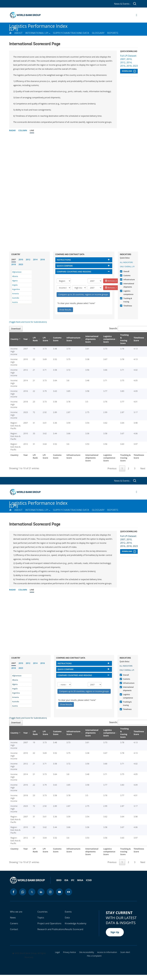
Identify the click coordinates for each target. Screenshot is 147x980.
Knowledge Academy (76, 923)
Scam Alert (125, 952)
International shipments (128, 285)
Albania (15, 276)
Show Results (65, 310)
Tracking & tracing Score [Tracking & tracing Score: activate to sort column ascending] (124, 339)
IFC (73, 880)
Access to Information (107, 952)
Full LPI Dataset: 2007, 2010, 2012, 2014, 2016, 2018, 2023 (129, 61)
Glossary (98, 33)
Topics (41, 918)
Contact (14, 929)
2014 (35, 259)
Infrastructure (129, 280)
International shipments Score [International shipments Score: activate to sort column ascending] (92, 339)
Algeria (15, 281)
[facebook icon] (13, 892)
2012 (28, 259)
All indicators (126, 262)
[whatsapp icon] (23, 892)
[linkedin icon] (41, 892)
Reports (113, 33)
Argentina (16, 289)
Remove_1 (111, 288)
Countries (42, 912)
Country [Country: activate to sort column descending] (14, 339)
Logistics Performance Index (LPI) (38, 26)
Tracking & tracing (127, 300)
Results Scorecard (74, 929)
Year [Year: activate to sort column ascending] (26, 339)
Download (129, 71)
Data (67, 918)
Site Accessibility (87, 952)
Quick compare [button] (65, 266)
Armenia (16, 294)
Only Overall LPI (127, 267)
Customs (126, 275)
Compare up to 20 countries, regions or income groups (83, 294)
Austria (15, 302)
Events (68, 912)
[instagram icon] (50, 892)
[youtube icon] (59, 892)
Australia (16, 298)
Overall (126, 271)
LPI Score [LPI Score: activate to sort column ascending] (45, 339)
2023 (21, 264)
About (18, 33)
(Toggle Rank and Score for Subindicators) (28, 322)
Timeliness (127, 306)
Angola (15, 285)
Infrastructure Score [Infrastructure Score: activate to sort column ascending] (73, 339)
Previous (112, 468)
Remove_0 (111, 281)
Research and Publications (51, 929)
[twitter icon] (32, 892)
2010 (21, 259)
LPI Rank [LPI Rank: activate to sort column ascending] (35, 339)
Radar (12, 130)
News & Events (122, 4)
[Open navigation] (136, 15)
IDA (66, 880)
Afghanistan (17, 272)
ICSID (89, 880)
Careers (14, 923)
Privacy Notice (70, 952)
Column (23, 130)
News (13, 918)
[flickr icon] (69, 892)
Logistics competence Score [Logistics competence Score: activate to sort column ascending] (109, 339)
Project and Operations (49, 923)
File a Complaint (94, 956)
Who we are (16, 912)
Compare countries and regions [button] (74, 272)
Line (32, 130)
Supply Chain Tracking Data (71, 33)
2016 (43, 259)
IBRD (59, 880)
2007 (14, 259)
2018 (14, 264)
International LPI (38, 33)
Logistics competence (128, 293)
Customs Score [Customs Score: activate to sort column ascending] (57, 339)
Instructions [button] (64, 260)
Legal (57, 952)
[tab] (84, 260)
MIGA (80, 880)
